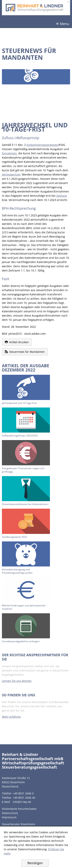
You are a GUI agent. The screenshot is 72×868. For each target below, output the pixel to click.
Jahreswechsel (11, 174)
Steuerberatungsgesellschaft (29, 767)
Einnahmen (9, 153)
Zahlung (62, 196)
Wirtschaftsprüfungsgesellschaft (33, 763)
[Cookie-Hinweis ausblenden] (35, 863)
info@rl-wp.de (22, 802)
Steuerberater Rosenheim (19, 824)
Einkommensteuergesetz (42, 145)
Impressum (9, 817)
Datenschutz (10, 813)
